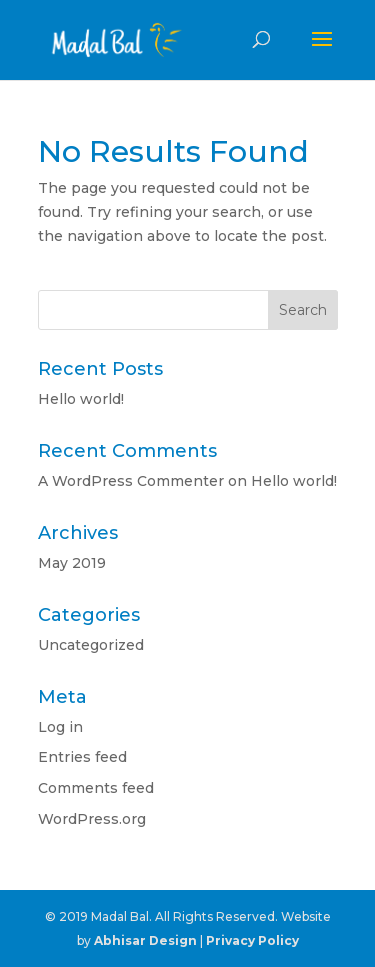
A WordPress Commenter (131, 481)
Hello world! (81, 399)
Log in (60, 727)
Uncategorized (91, 645)
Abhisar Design (145, 940)
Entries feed (82, 757)
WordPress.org (92, 819)
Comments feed (96, 788)
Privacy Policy (252, 940)
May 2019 (72, 563)
